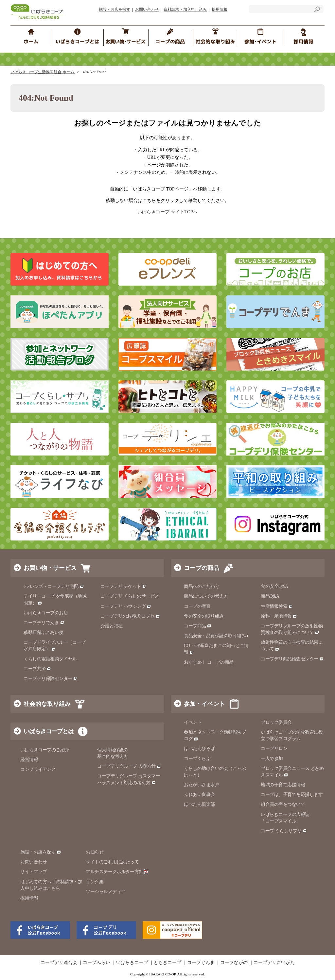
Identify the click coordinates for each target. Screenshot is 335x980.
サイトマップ (34, 872)
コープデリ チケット (123, 586)
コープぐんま (201, 963)
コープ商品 (198, 626)
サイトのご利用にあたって (112, 862)
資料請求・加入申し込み (185, 9)
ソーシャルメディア (106, 892)
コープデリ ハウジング (126, 606)
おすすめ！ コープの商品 (209, 662)
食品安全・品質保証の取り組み (218, 636)
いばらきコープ (132, 963)
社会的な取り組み (47, 704)
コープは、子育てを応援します (292, 795)
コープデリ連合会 (59, 963)
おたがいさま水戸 (202, 785)
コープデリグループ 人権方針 (129, 766)
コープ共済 (37, 669)
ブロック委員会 (276, 722)
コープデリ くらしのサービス (130, 596)
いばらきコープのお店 (46, 613)
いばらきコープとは (49, 731)
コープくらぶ (197, 759)
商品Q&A (270, 596)
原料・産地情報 (279, 616)
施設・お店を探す (115, 9)
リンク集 (95, 882)
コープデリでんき (44, 623)
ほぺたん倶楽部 (199, 804)
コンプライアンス (38, 769)
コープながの (234, 963)
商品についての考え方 (206, 596)
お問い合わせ (147, 9)
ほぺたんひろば (199, 748)
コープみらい (97, 963)
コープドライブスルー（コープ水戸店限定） (54, 646)
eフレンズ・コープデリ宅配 (54, 586)
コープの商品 (202, 568)
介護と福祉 (112, 626)
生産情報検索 (277, 606)
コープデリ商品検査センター (292, 659)
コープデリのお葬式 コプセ (130, 616)
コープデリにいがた (274, 963)
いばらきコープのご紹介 (45, 750)
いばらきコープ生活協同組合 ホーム (43, 72)
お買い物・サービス (50, 568)
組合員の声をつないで (283, 804)
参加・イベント (204, 704)
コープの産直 (197, 606)
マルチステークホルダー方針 (117, 872)
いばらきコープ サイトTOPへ (167, 212)
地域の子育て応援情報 (283, 785)
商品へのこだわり (202, 586)
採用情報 (220, 9)
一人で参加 (272, 759)
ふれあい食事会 (199, 795)
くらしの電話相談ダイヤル (50, 659)
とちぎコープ (167, 963)
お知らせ (95, 852)
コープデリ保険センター (51, 679)
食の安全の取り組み (204, 616)
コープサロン (274, 748)
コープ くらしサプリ (281, 831)
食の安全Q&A (274, 586)
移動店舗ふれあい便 (44, 632)
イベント (193, 722)
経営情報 (29, 760)
